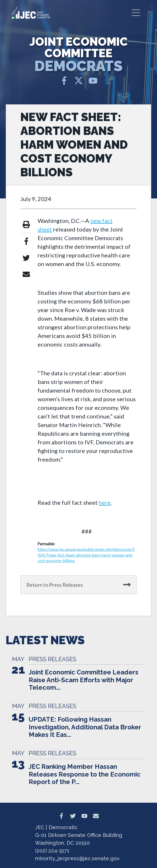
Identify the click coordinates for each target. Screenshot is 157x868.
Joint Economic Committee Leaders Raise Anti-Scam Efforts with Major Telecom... (84, 680)
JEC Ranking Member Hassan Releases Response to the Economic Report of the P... (85, 774)
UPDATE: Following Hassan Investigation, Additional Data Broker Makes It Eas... (85, 727)
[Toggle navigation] (136, 13)
